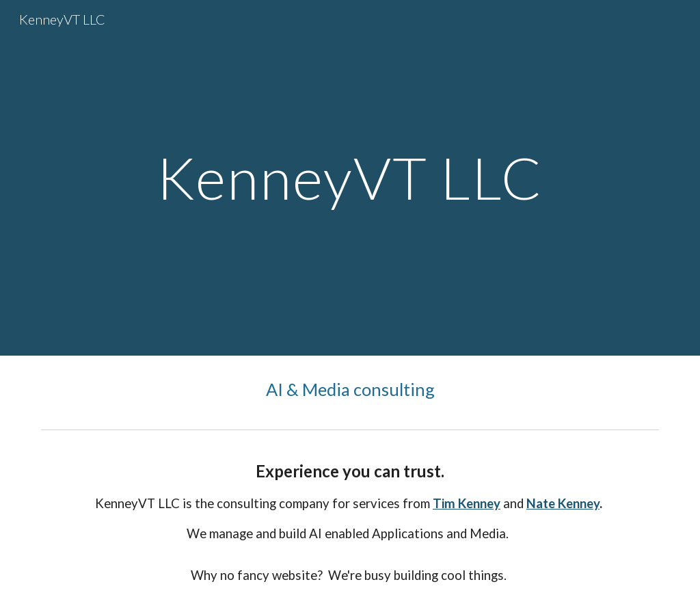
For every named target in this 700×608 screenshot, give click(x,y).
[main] (350, 177)
